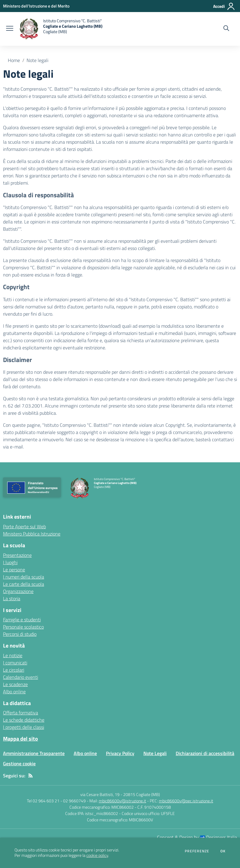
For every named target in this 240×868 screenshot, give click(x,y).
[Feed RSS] (30, 776)
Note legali (37, 60)
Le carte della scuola (24, 584)
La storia (12, 598)
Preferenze (197, 851)
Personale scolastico (23, 627)
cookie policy (97, 855)
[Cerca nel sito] (226, 29)
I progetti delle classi (24, 727)
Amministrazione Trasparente (34, 753)
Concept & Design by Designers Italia (197, 837)
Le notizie (13, 655)
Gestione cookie (19, 763)
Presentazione (17, 555)
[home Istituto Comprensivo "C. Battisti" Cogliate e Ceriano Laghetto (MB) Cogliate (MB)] (61, 29)
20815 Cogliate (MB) (142, 794)
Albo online (14, 692)
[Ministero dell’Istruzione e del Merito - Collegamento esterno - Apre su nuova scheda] (36, 6)
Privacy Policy (120, 753)
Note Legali (155, 753)
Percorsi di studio (20, 634)
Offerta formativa (21, 713)
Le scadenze (15, 684)
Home (14, 60)
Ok (223, 851)
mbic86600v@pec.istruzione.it (186, 801)
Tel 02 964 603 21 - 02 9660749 (56, 801)
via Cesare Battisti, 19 (100, 794)
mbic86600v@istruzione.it (122, 801)
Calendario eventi (21, 677)
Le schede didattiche (24, 720)
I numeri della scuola (24, 577)
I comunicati (15, 663)
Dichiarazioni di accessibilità (205, 753)
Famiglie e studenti (22, 620)
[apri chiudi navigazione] (10, 29)
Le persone (14, 570)
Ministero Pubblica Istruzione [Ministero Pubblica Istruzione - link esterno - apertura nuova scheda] (32, 534)
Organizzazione (18, 591)
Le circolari (14, 670)
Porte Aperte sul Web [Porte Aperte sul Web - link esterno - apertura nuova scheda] (24, 526)
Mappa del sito (21, 739)
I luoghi (10, 562)
